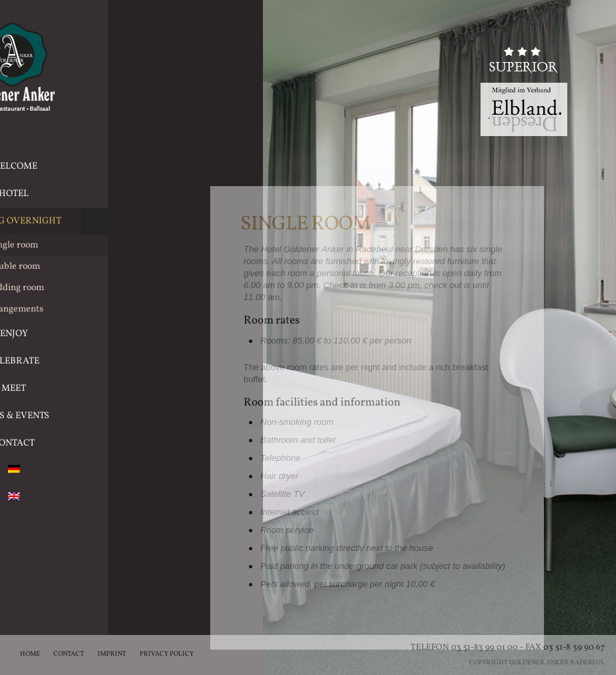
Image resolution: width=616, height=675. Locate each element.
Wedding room (95, 288)
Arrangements (94, 309)
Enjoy (135, 334)
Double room (94, 266)
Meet (135, 389)
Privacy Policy (167, 654)
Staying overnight (94, 221)
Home (30, 654)
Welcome (95, 166)
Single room (94, 245)
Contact (94, 443)
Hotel (134, 194)
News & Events (94, 416)
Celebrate (129, 362)
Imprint (112, 654)
